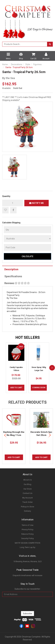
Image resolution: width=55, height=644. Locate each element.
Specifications (13, 276)
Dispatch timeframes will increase (28, 575)
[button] (5, 210)
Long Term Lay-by (27, 547)
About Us (27, 480)
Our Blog (28, 484)
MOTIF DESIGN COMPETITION (27, 543)
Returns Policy (28, 534)
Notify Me (37, 203)
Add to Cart (16, 388)
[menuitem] (13, 210)
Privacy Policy (28, 529)
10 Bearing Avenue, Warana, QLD (28, 561)
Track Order (27, 502)
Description (11, 269)
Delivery (27, 511)
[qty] (13, 203)
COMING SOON (39, 388)
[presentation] (28, 604)
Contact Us (28, 493)
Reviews (17, 283)
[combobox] (25, 44)
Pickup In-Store (28, 507)
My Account (27, 498)
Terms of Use (27, 525)
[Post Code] (27, 248)
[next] (52, 368)
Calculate (27, 256)
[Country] (27, 239)
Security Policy (28, 538)
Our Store (28, 489)
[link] (21, 626)
